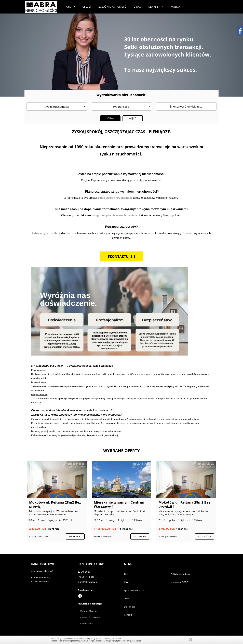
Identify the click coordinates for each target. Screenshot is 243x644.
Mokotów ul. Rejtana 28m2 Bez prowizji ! (55, 504)
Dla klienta (156, 7)
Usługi (87, 7)
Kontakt (176, 7)
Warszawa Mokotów (89, 611)
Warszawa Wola (87, 623)
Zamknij (191, 640)
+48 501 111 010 (86, 577)
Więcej (133, 118)
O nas (137, 7)
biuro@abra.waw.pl (87, 582)
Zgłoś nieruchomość (112, 7)
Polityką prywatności (112, 639)
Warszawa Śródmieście (90, 617)
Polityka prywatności (181, 574)
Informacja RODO (179, 582)
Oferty (71, 7)
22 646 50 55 (84, 572)
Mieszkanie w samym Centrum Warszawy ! (120, 504)
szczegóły (75, 536)
